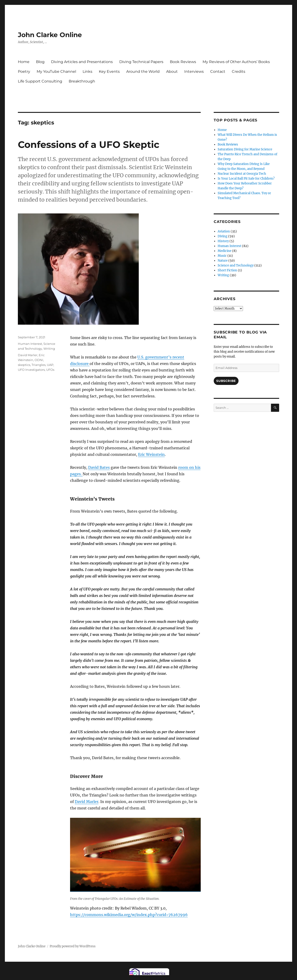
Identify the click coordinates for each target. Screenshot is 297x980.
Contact (218, 71)
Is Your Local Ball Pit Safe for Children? (246, 179)
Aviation (224, 231)
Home (24, 62)
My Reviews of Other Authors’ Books (236, 62)
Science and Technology (236, 265)
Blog (40, 62)
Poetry (24, 71)
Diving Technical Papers (141, 62)
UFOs (50, 370)
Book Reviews (183, 62)
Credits (239, 71)
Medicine (224, 251)
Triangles (39, 365)
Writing (49, 349)
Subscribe (226, 381)
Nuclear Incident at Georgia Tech (242, 174)
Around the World (143, 71)
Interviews (194, 71)
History (223, 241)
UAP (50, 365)
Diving (223, 236)
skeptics (24, 365)
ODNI (39, 360)
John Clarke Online (50, 35)
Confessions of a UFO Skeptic (89, 144)
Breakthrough (82, 81)
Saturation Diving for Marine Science (245, 149)
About (172, 71)
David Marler (87, 802)
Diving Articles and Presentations (82, 62)
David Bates (99, 467)
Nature (223, 261)
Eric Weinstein (151, 454)
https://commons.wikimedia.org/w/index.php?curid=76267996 (129, 915)
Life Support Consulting (40, 81)
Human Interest (30, 344)
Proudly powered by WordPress (73, 946)
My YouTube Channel (56, 71)
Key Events (109, 71)
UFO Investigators (31, 370)
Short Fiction (227, 270)
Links (87, 71)
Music (222, 256)
